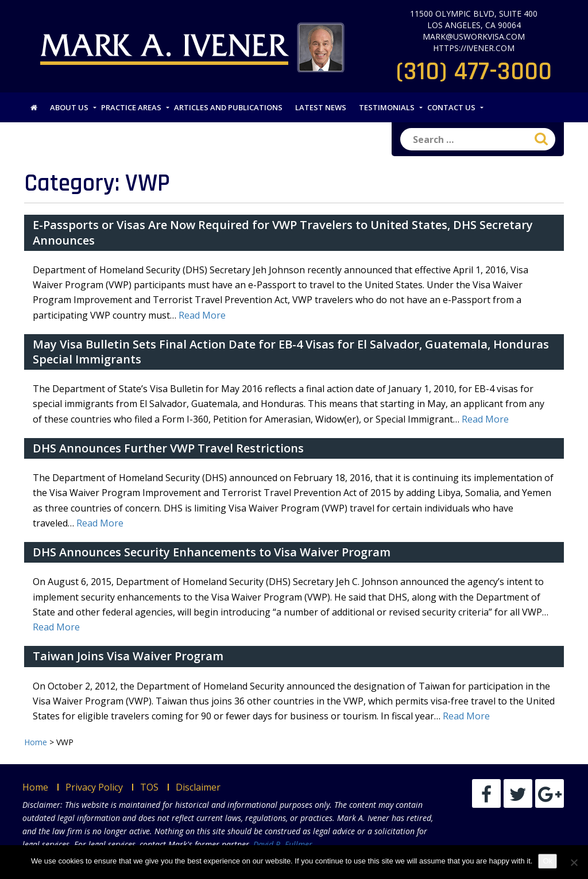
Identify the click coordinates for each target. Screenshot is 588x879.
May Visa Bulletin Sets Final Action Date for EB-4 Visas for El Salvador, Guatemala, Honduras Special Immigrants (291, 352)
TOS (149, 787)
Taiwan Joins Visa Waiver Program (128, 656)
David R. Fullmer (283, 844)
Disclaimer (198, 787)
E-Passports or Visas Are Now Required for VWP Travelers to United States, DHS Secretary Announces (283, 232)
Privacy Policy (94, 787)
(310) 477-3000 (474, 72)
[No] (574, 862)
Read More (202, 315)
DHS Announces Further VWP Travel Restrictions (168, 448)
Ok (548, 861)
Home (35, 787)
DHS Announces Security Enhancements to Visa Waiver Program (212, 552)
